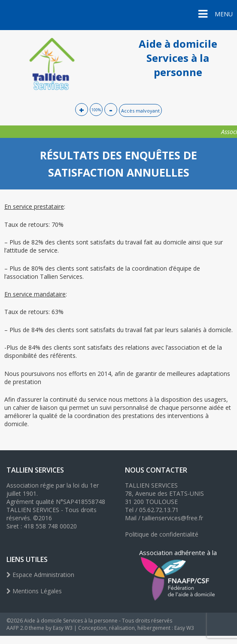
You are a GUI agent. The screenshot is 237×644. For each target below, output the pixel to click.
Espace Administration (40, 575)
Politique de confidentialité (162, 534)
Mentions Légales (34, 591)
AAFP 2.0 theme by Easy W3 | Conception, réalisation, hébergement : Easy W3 (100, 628)
